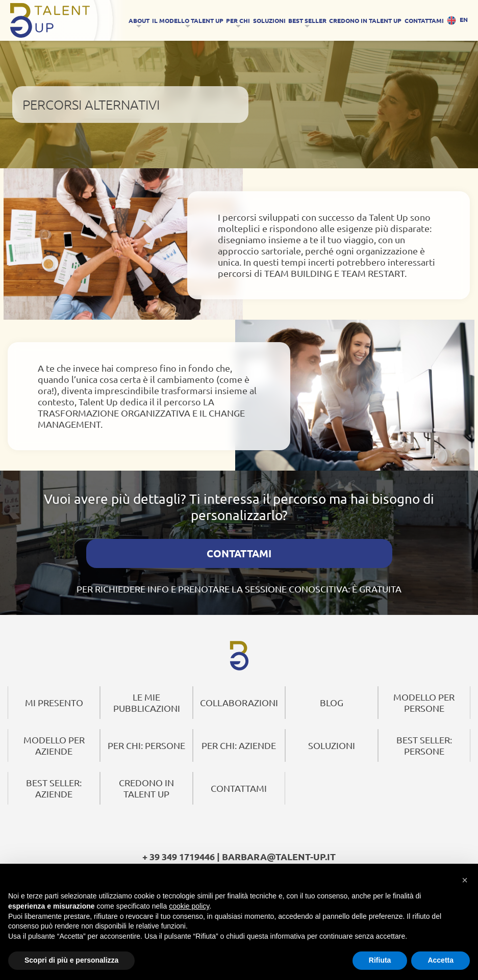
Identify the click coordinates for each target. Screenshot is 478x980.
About (139, 20)
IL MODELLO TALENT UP (188, 20)
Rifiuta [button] (380, 960)
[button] (465, 879)
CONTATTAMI (424, 20)
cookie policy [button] (189, 906)
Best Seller (307, 20)
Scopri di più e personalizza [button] (71, 960)
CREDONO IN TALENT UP (365, 20)
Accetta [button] (441, 960)
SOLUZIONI (269, 20)
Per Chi (238, 20)
